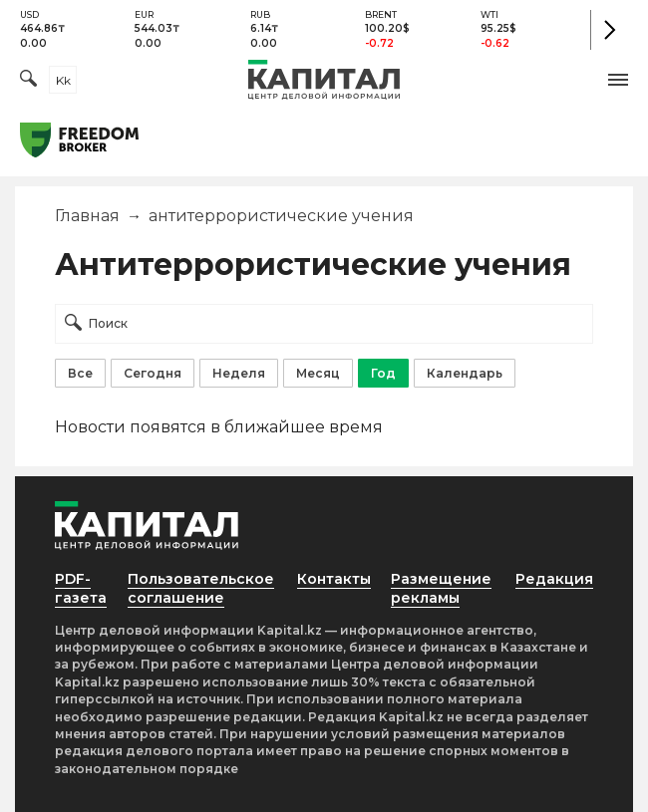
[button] (618, 80)
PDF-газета (81, 588)
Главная (87, 216)
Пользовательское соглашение (201, 588)
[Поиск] (28, 80)
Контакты (334, 579)
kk (63, 80)
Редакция (554, 579)
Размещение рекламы (441, 588)
